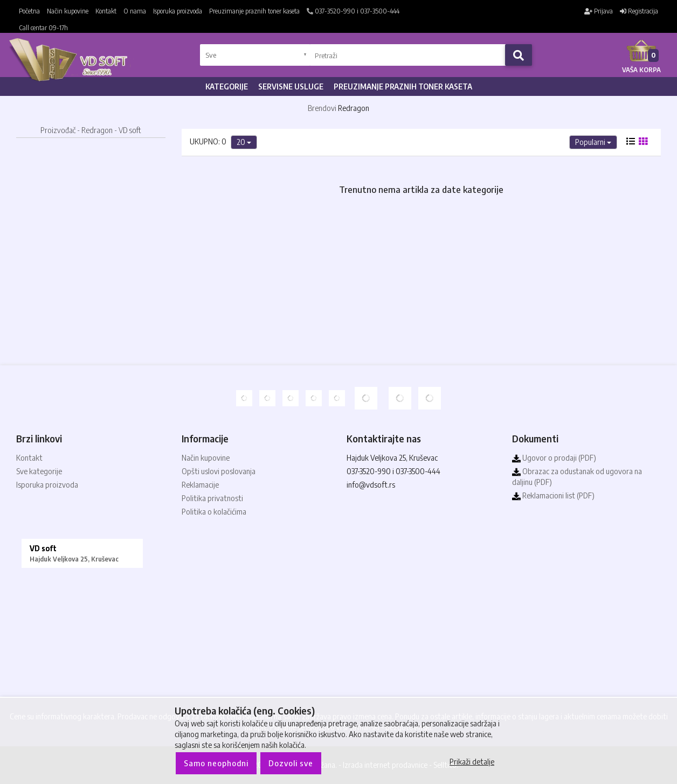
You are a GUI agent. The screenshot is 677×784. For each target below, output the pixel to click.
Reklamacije (200, 485)
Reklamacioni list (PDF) (553, 495)
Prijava (599, 11)
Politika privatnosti (212, 498)
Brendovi (322, 108)
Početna (29, 11)
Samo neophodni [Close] (216, 763)
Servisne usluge (291, 86)
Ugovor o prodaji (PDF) (554, 458)
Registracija (639, 11)
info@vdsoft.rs (371, 485)
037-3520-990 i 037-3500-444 (353, 11)
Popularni (593, 142)
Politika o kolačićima (214, 512)
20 (244, 142)
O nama (135, 11)
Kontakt (106, 11)
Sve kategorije (39, 471)
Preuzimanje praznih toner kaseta (254, 11)
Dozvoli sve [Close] (291, 763)
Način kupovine (68, 11)
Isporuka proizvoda (178, 11)
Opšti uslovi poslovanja (219, 471)
